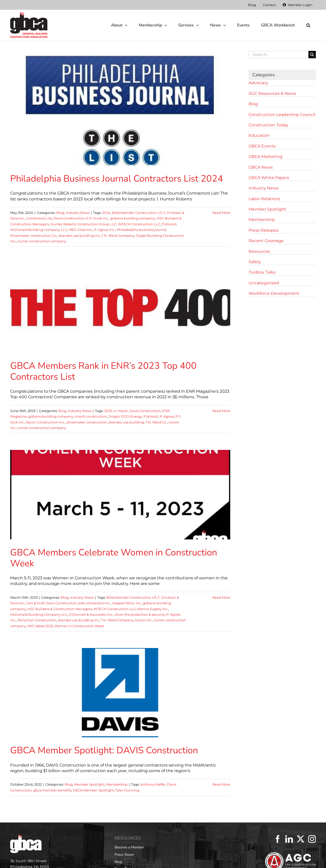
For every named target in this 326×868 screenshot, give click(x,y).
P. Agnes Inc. (105, 230)
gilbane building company (133, 218)
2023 (108, 411)
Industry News (78, 213)
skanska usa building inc (79, 236)
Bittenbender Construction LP (137, 213)
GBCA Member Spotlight (93, 790)
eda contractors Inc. (94, 603)
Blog (60, 213)
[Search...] (279, 55)
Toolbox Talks (262, 272)
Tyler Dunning (127, 790)
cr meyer (121, 411)
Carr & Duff (35, 603)
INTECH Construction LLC (139, 224)
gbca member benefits (52, 790)
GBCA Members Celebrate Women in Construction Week (114, 558)
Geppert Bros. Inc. (127, 603)
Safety (255, 262)
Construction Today (268, 125)
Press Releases (264, 230)
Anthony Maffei (153, 784)
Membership (117, 784)
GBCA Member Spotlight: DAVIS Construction (104, 750)
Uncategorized (264, 283)
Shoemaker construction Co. (34, 236)
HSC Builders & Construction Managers (60, 609)
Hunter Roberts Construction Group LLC (83, 224)
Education (259, 135)
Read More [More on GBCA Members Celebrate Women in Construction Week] (221, 597)
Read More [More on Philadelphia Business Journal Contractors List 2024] (221, 213)
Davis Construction (69, 218)
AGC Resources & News (272, 93)
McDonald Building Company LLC (39, 230)
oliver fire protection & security (140, 614)
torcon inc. (144, 620)
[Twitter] (301, 839)
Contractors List (39, 218)
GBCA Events (262, 146)
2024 (106, 213)
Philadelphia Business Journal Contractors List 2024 (117, 179)
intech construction (91, 416)
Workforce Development (274, 293)
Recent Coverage (266, 241)
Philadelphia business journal (141, 230)
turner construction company (42, 241)
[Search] (312, 55)
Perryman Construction (37, 620)
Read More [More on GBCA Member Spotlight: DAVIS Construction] (221, 784)
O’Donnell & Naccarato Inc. (91, 614)
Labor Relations (264, 199)
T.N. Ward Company (118, 236)
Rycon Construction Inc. (45, 422)
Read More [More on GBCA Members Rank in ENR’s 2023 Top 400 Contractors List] (221, 411)
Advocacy (258, 83)
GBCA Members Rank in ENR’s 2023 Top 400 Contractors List (103, 371)
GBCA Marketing (266, 157)
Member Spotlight (89, 784)
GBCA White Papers (269, 178)
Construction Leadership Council (282, 115)
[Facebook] (278, 839)
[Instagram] (312, 839)
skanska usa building (126, 422)
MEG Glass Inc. (81, 230)
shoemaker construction (87, 422)
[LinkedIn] (289, 839)
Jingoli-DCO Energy (125, 416)
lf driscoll (169, 224)
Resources (259, 251)
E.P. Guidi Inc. (97, 218)
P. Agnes (167, 416)
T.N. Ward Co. (156, 422)
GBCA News (261, 167)
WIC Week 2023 (40, 626)
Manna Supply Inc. (153, 609)
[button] (308, 25)
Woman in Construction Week (79, 626)
